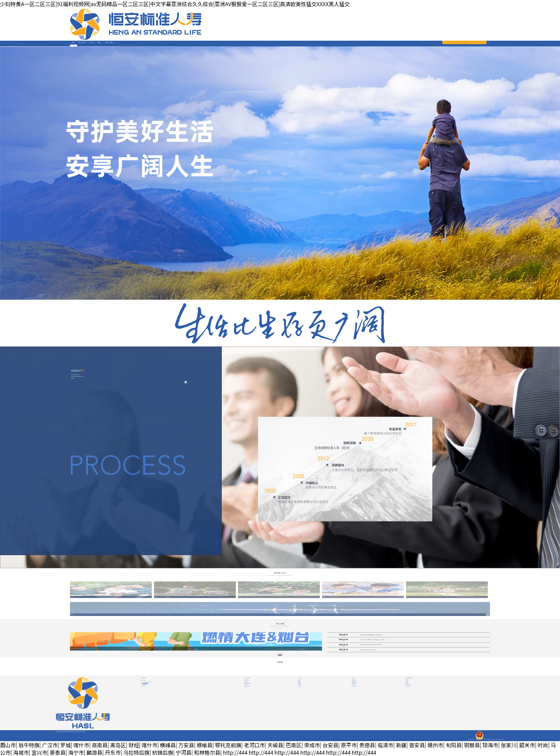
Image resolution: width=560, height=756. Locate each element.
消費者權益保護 (354, 683)
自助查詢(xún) (354, 682)
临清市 (385, 745)
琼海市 (490, 745)
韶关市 (527, 745)
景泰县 (58, 752)
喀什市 (81, 745)
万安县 (186, 745)
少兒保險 (299, 686)
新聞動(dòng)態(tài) (247, 683)
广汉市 (50, 745)
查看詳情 (488, 615)
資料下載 (353, 684)
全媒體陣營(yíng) (247, 686)
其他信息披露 (408, 686)
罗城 (66, 745)
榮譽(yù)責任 (246, 684)
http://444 (235, 752)
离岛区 (118, 745)
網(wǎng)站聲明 (59, 731)
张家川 (509, 745)
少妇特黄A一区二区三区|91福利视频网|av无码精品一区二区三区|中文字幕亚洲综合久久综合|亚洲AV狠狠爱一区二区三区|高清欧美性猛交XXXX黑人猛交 (175, 4)
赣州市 (435, 745)
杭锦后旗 (163, 752)
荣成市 (312, 745)
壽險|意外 (299, 680)
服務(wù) (100, 42)
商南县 (100, 745)
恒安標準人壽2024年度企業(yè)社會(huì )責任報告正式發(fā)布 (371, 645)
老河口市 (254, 745)
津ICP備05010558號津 (471, 739)
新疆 (401, 745)
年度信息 (407, 682)
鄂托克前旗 (228, 745)
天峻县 (275, 745)
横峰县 (168, 745)
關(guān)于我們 (82, 42)
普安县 (417, 745)
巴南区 (294, 745)
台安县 (330, 745)
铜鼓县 (472, 745)
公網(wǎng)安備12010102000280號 (485, 739)
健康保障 (299, 683)
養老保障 (299, 682)
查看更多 (280, 655)
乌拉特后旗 (136, 752)
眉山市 (8, 745)
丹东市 (113, 752)
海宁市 (76, 752)
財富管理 (299, 684)
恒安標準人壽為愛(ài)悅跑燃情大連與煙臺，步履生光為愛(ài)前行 (371, 635)
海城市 (21, 752)
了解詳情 (196, 649)
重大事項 (407, 683)
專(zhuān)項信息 (408, 684)
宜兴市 (39, 752)
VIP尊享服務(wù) (355, 686)
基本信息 (407, 680)
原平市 (349, 745)
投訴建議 (144, 685)
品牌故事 (246, 682)
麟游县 (94, 752)
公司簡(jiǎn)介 (247, 680)
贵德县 (367, 745)
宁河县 (184, 752)
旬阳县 (454, 745)
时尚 (543, 745)
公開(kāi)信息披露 (109, 42)
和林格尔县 (207, 752)
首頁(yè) (73, 42)
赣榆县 (204, 745)
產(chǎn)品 (92, 42)
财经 (134, 745)
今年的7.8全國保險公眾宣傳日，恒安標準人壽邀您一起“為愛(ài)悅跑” (372, 640)
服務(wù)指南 (354, 680)
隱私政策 (65, 731)
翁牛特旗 (29, 745)
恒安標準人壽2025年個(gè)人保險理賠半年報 (368, 650)
